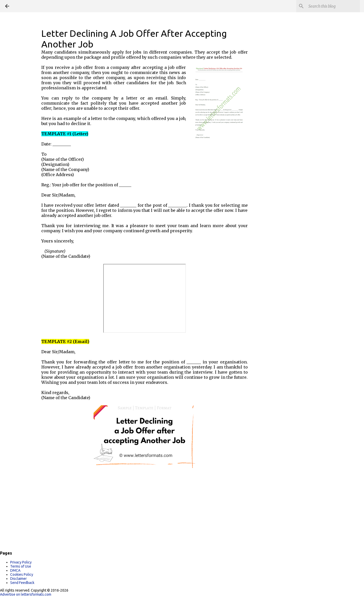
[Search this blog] (333, 6)
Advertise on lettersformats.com (26, 594)
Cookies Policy (22, 574)
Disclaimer (18, 579)
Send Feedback (22, 583)
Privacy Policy (21, 562)
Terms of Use (21, 566)
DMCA (15, 570)
